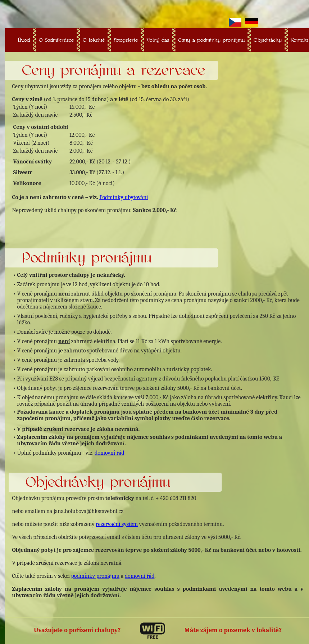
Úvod (24, 40)
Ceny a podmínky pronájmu (211, 40)
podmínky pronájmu (95, 576)
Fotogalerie (126, 40)
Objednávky (268, 40)
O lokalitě (94, 40)
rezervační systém (117, 524)
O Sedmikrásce (56, 40)
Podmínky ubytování (124, 197)
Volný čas (158, 40)
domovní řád (110, 453)
